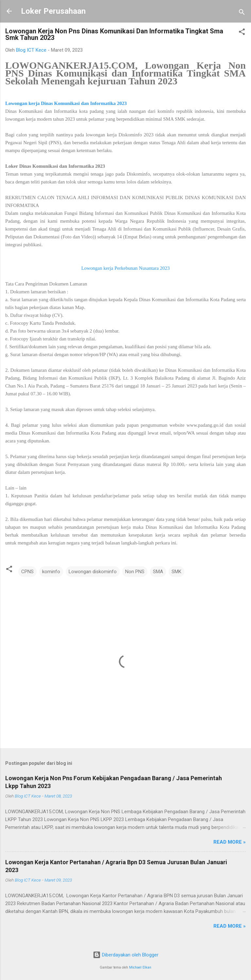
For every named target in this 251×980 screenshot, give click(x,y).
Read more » (230, 842)
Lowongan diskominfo (93, 572)
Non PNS (135, 572)
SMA (158, 572)
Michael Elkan (140, 967)
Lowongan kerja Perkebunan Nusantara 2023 (126, 268)
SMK (176, 572)
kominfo (51, 572)
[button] (242, 33)
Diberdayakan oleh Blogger (126, 955)
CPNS (27, 572)
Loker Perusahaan (53, 11)
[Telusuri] (242, 13)
